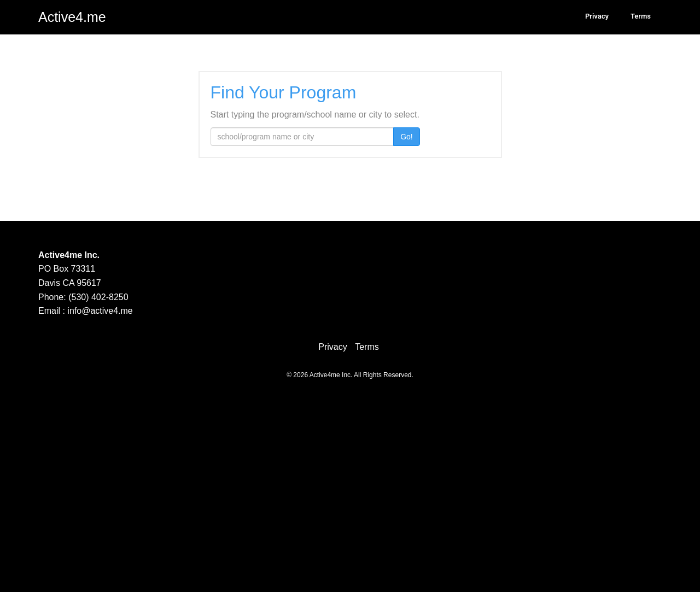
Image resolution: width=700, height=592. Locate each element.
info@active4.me (100, 311)
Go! (407, 137)
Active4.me (72, 17)
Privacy (597, 16)
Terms (641, 16)
